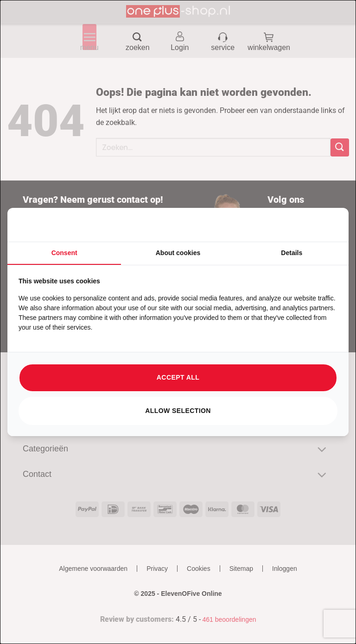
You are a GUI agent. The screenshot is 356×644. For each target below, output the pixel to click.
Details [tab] (292, 253)
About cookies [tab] (178, 253)
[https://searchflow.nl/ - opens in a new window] (326, 225)
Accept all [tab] (178, 377)
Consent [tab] (64, 253)
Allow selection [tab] (178, 411)
